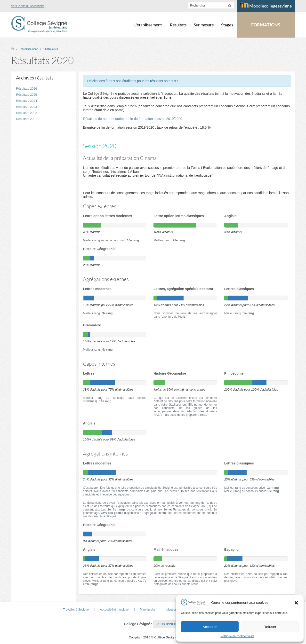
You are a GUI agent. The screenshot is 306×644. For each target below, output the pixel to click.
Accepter (210, 627)
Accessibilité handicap (114, 610)
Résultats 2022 (27, 113)
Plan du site (148, 610)
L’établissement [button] (148, 25)
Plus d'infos (167, 624)
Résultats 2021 (27, 119)
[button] (296, 603)
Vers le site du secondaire (28, 6)
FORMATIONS (266, 25)
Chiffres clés (51, 49)
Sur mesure (204, 25)
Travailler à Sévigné (76, 610)
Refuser (270, 627)
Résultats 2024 (27, 101)
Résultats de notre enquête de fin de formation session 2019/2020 (133, 119)
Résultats (178, 25)
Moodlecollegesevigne (266, 5)
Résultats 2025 (27, 95)
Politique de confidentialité (237, 636)
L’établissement (29, 49)
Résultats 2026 (27, 89)
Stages (227, 25)
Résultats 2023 (27, 107)
